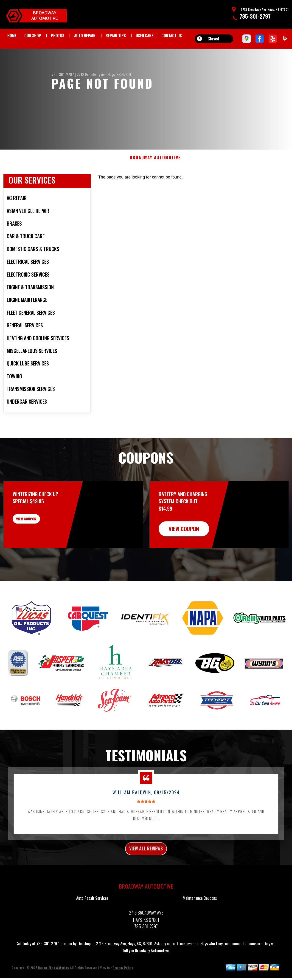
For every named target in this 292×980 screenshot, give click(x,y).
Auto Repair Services (92, 910)
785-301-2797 (255, 16)
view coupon (38, 531)
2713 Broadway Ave (92, 74)
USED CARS (145, 35)
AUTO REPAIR (85, 35)
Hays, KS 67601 (119, 74)
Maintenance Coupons (200, 910)
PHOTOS (58, 35)
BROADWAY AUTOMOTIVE (155, 167)
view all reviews (146, 859)
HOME (12, 35)
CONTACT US (172, 35)
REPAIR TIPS (116, 35)
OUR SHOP (33, 35)
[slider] (146, 811)
